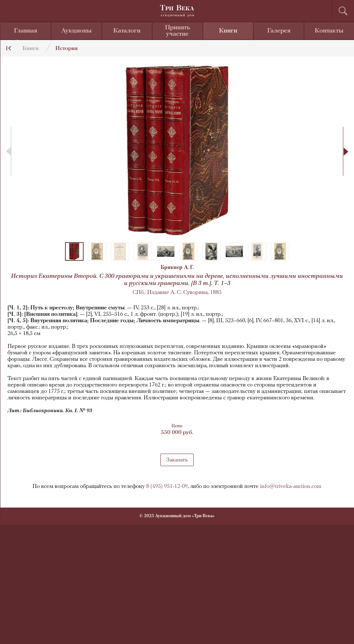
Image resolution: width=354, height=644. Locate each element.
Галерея (279, 31)
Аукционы (76, 31)
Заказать (177, 460)
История (66, 49)
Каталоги (127, 31)
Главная (26, 31)
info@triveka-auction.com (291, 486)
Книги (228, 31)
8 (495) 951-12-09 (167, 486)
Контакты (329, 31)
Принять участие (178, 31)
